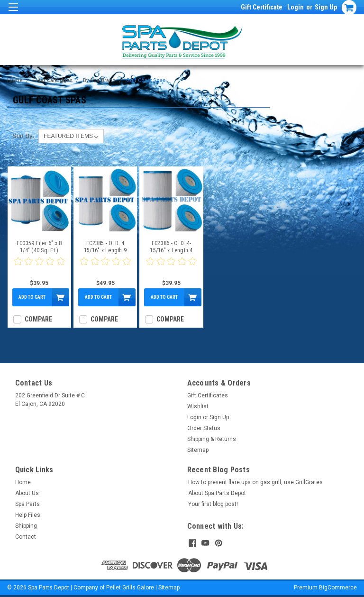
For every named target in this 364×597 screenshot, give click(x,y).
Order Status (204, 428)
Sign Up (326, 7)
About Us (27, 493)
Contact (26, 537)
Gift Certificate (262, 7)
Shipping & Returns (212, 439)
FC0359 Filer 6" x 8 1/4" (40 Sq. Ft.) (39, 247)
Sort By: (23, 136)
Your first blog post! (213, 504)
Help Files (28, 515)
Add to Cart (32, 297)
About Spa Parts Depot (217, 493)
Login (296, 7)
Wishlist (198, 406)
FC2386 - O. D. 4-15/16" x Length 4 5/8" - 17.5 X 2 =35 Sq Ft (172, 247)
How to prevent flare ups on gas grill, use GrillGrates (255, 482)
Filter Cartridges (53, 80)
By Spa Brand (99, 80)
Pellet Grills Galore (130, 588)
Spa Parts (27, 504)
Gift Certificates (208, 395)
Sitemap (198, 450)
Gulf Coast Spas (146, 80)
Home (15, 80)
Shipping (26, 526)
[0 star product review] (39, 267)
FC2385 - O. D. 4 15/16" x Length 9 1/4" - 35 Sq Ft (105, 247)
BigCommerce (338, 588)
